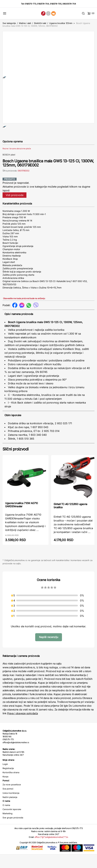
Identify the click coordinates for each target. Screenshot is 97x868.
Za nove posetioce (12, 798)
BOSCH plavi (9, 168)
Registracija (8, 782)
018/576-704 (43, 4)
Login (5, 777)
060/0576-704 (69, 4)
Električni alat (40, 23)
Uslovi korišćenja (11, 806)
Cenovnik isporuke (12, 823)
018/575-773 (30, 4)
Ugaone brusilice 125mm (61, 23)
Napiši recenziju (49, 650)
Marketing (7, 827)
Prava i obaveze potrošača (23, 727)
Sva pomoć (8, 802)
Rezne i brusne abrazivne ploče (17, 162)
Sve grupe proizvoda (13, 831)
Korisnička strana (11, 786)
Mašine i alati (25, 23)
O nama (6, 819)
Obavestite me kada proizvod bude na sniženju (24, 312)
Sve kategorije (9, 23)
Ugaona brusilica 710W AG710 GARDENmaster (21, 518)
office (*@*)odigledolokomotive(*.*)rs (51, 850)
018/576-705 (56, 4)
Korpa (5, 790)
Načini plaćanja (10, 811)
